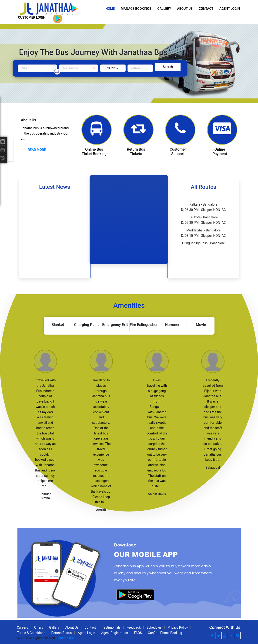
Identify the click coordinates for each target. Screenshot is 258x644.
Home (110, 9)
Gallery (164, 9)
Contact (206, 9)
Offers (39, 627)
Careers (23, 627)
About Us (185, 9)
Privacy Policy (178, 627)
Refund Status (62, 633)
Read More (37, 150)
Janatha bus (65, 638)
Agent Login (230, 9)
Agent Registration (115, 633)
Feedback (134, 627)
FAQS (138, 633)
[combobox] (37, 68)
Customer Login (32, 17)
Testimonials (111, 627)
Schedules (154, 627)
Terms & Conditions (31, 633)
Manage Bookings (136, 9)
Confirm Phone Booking (165, 633)
